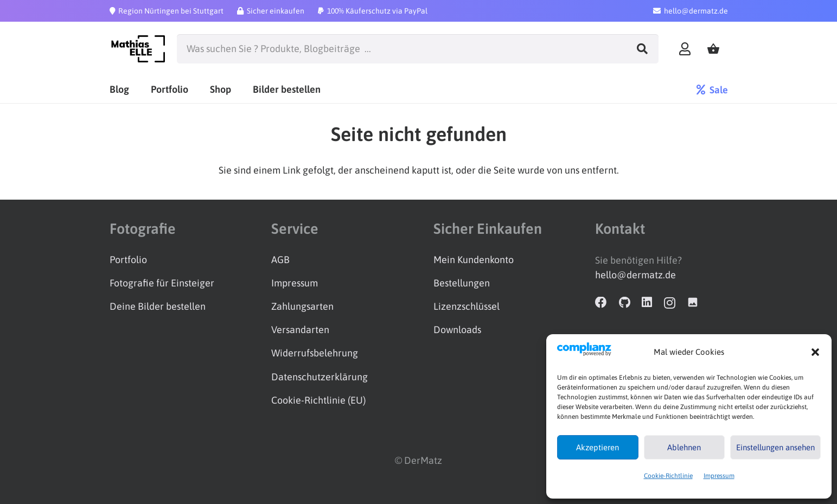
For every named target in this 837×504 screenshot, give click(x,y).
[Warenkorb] (714, 49)
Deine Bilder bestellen (158, 306)
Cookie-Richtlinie (668, 476)
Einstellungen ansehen (775, 447)
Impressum (719, 476)
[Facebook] (601, 303)
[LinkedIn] (647, 303)
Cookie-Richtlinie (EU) (318, 400)
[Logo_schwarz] (138, 49)
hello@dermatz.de (635, 275)
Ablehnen (684, 447)
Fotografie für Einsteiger (162, 283)
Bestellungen (462, 283)
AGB (280, 260)
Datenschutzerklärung (320, 377)
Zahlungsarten (302, 306)
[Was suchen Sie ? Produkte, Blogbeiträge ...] (418, 49)
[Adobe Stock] (693, 303)
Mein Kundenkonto (474, 260)
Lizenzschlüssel (467, 306)
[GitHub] (625, 303)
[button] (815, 352)
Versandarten (300, 330)
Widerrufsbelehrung (315, 353)
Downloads (457, 330)
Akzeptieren (598, 447)
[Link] (685, 49)
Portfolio (128, 260)
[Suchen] (642, 49)
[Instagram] (670, 303)
